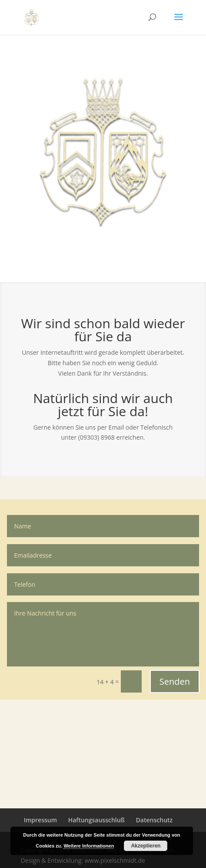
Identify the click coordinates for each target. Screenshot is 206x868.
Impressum (40, 820)
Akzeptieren (146, 846)
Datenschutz (154, 820)
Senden (175, 681)
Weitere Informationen (89, 846)
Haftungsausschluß (96, 820)
